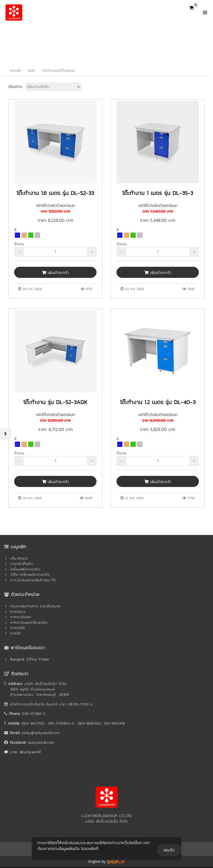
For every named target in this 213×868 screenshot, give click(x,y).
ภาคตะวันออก (21, 617)
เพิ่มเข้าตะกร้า (55, 273)
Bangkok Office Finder (30, 659)
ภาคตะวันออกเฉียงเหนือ (29, 622)
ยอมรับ (169, 850)
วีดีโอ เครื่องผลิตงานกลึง (30, 574)
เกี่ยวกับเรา (19, 558)
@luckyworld (30, 752)
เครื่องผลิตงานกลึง (25, 569)
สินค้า (32, 71)
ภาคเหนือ (18, 628)
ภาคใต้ (15, 633)
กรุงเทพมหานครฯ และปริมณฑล (35, 606)
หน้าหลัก (16, 71)
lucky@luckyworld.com (40, 733)
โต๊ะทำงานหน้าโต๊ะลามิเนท (59, 71)
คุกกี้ (103, 849)
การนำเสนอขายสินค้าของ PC (33, 580)
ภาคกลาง (18, 612)
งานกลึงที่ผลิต (21, 564)
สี (15, 230)
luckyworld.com (41, 743)
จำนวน (19, 244)
